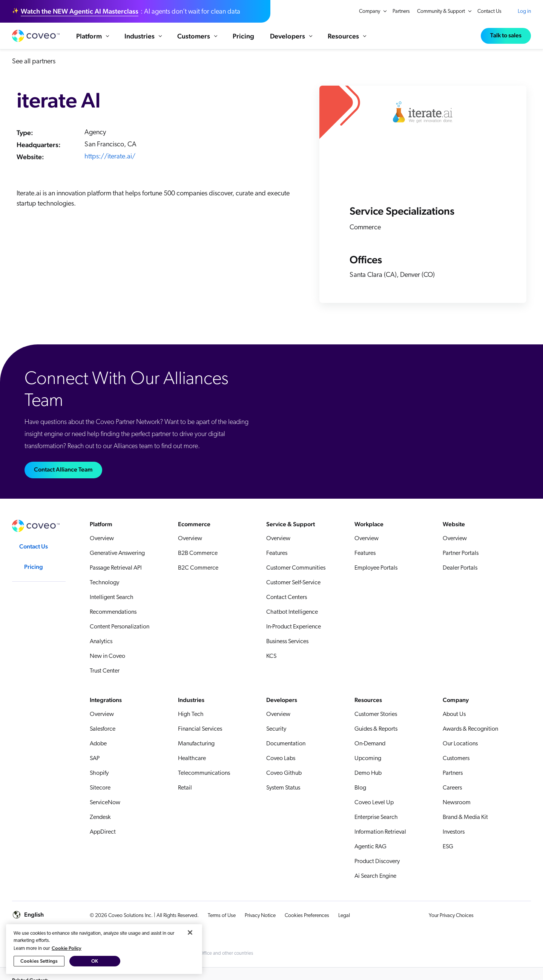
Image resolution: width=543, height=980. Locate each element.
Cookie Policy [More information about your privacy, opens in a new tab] (67, 948)
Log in (524, 11)
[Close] (190, 932)
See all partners (34, 70)
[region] (104, 949)
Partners (401, 12)
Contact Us (489, 12)
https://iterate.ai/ (110, 165)
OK (95, 961)
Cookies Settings (39, 961)
